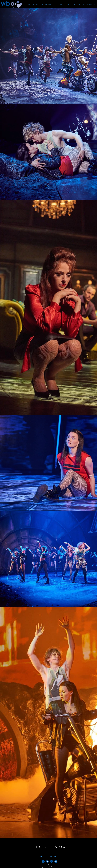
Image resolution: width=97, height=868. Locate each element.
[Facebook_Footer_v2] (47, 861)
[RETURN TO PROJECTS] (49, 857)
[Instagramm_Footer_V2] (52, 861)
